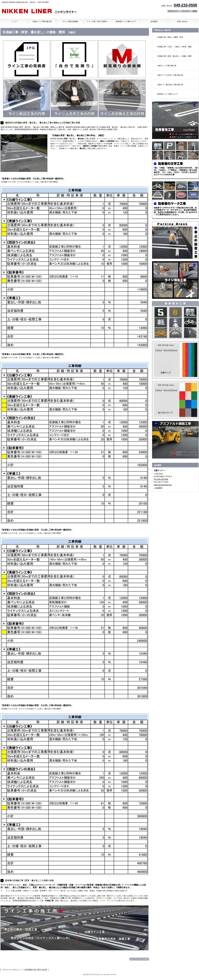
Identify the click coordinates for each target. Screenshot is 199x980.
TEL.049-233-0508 (161, 479)
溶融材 (175, 360)
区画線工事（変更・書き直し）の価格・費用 (174, 56)
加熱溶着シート (175, 400)
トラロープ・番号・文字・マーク (175, 320)
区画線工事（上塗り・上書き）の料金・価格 (174, 47)
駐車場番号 (175, 120)
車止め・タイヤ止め (175, 240)
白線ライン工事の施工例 (167, 66)
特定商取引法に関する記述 (36, 970)
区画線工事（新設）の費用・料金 (170, 37)
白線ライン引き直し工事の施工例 (170, 75)
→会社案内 (158, 488)
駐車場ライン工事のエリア (168, 94)
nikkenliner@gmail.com (163, 485)
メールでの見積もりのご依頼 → (182, 11)
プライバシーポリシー (12, 970)
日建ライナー (39, 11)
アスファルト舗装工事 (175, 440)
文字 (175, 160)
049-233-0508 (185, 5)
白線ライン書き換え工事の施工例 (170, 85)
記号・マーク (175, 200)
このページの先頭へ (139, 959)
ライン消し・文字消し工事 (175, 280)
